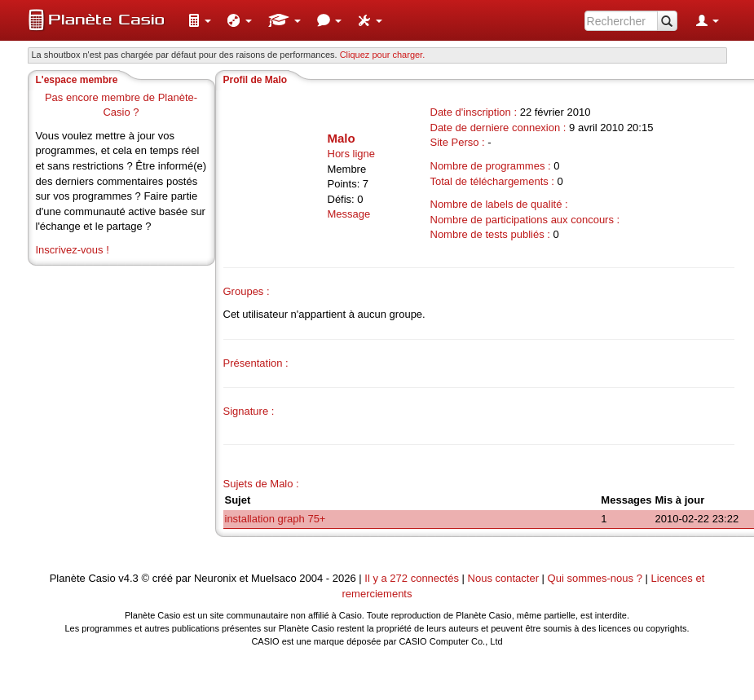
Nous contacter (503, 578)
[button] (200, 20)
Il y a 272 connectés (413, 578)
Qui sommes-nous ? (595, 578)
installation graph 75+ (276, 519)
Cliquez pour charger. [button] (383, 55)
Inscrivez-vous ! (73, 250)
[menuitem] (200, 20)
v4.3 (128, 578)
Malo (342, 138)
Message (349, 214)
